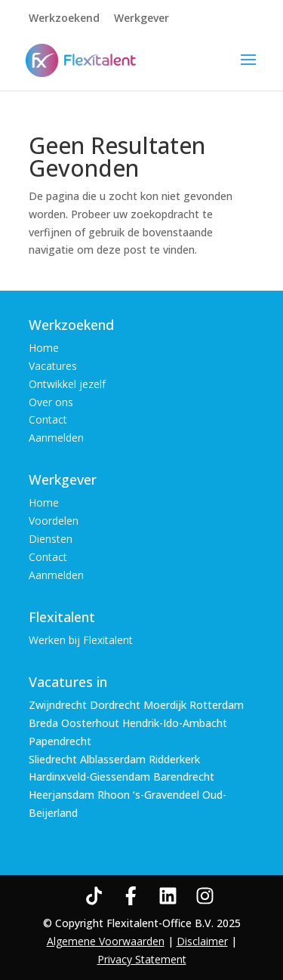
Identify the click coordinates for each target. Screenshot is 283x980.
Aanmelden (56, 438)
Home (44, 348)
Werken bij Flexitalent (81, 640)
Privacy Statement (142, 959)
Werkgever (141, 19)
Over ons (51, 402)
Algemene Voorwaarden (106, 941)
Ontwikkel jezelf (67, 384)
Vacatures (53, 366)
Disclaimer (202, 941)
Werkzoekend (64, 19)
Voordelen (54, 521)
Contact (48, 419)
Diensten (51, 539)
